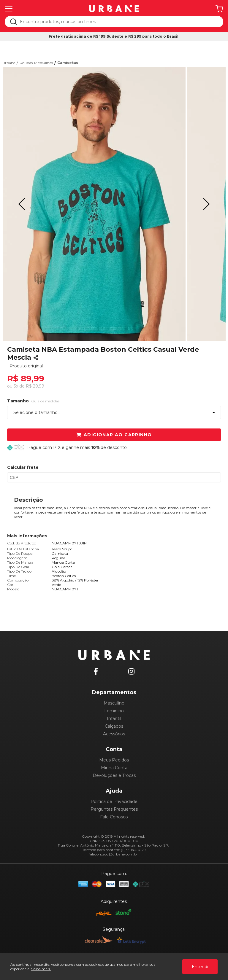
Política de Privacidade (114, 801)
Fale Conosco (114, 817)
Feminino (114, 711)
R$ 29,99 (35, 386)
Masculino (114, 703)
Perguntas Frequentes (114, 809)
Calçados (114, 726)
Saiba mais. (41, 969)
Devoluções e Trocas (114, 775)
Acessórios (114, 734)
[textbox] (118, 22)
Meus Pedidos (114, 760)
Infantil (114, 718)
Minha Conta (114, 768)
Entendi (200, 967)
